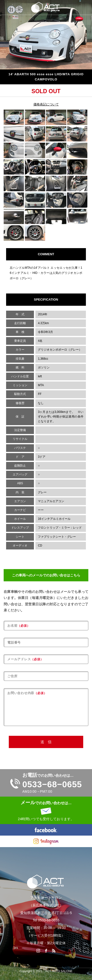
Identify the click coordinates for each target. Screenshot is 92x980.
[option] (46, 35)
